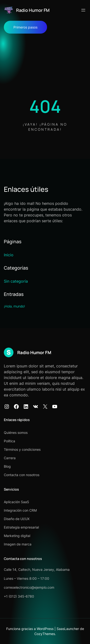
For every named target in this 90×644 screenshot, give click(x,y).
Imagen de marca (18, 544)
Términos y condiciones (22, 449)
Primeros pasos (25, 27)
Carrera (10, 458)
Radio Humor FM (33, 10)
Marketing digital (17, 536)
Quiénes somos (16, 433)
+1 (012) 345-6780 (19, 596)
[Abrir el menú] (83, 10)
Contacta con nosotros (22, 475)
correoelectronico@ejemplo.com (29, 587)
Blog (7, 466)
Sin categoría (16, 281)
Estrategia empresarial (21, 527)
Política (9, 441)
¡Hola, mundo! (14, 306)
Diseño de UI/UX (17, 519)
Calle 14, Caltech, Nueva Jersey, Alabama (37, 569)
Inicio (9, 255)
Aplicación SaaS (16, 502)
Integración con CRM (20, 510)
